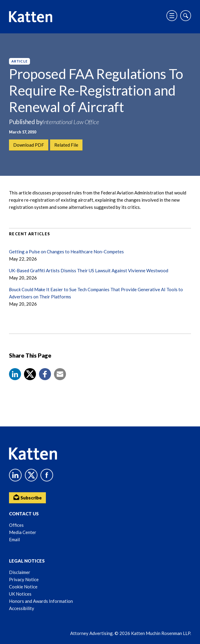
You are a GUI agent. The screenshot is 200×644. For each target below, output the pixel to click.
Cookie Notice (23, 587)
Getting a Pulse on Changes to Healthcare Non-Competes (66, 252)
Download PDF (29, 145)
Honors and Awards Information (41, 601)
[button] (15, 374)
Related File (66, 145)
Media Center (23, 532)
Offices (16, 525)
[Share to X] (30, 374)
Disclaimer (20, 572)
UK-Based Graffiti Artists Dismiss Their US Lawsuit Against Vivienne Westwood (89, 270)
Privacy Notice (24, 579)
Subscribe (27, 497)
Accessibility (22, 608)
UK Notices (20, 594)
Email (14, 539)
